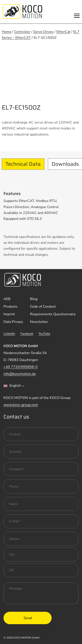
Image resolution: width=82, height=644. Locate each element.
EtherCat (63, 32)
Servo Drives (43, 32)
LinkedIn (9, 334)
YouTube (44, 334)
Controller (22, 32)
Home (7, 32)
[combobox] (14, 386)
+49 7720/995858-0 (21, 367)
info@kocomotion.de (20, 374)
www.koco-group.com (21, 405)
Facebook (27, 334)
